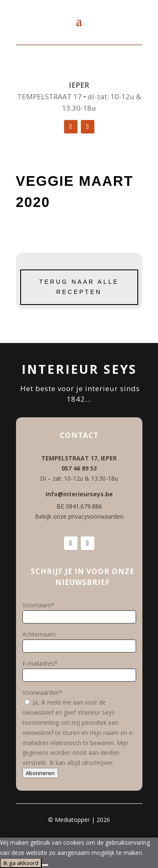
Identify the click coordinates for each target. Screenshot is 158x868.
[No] (45, 865)
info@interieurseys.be (79, 494)
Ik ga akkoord (21, 863)
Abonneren (40, 773)
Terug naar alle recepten (79, 287)
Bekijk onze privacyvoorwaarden (79, 516)
